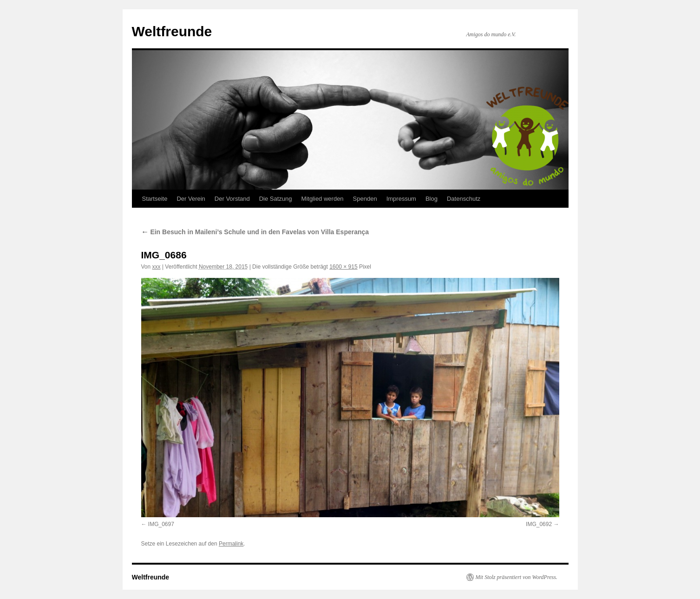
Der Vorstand (232, 199)
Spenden (365, 199)
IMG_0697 (161, 524)
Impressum (401, 199)
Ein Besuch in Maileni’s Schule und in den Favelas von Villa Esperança (255, 232)
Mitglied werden (323, 199)
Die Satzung (276, 199)
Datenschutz (464, 199)
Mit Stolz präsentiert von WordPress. (517, 577)
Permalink (231, 544)
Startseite (155, 199)
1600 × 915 (343, 267)
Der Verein (191, 199)
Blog (432, 199)
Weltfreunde (172, 31)
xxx (157, 267)
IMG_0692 (539, 524)
